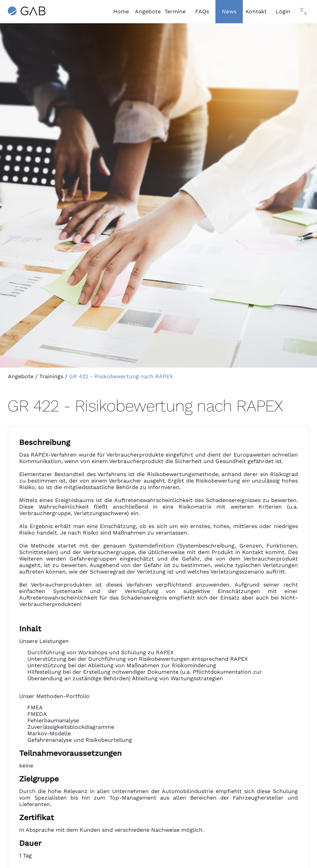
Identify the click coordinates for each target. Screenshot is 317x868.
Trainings (51, 376)
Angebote (21, 376)
